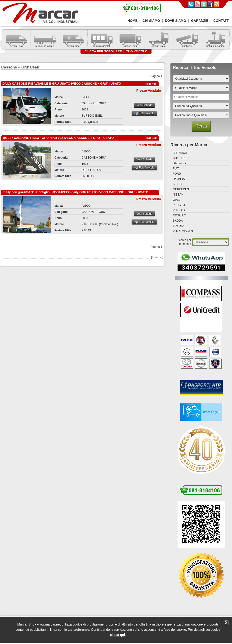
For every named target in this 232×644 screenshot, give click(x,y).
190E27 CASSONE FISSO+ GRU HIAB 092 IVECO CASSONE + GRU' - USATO (58, 138)
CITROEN (179, 158)
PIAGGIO (179, 210)
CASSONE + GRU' (94, 103)
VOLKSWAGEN (183, 231)
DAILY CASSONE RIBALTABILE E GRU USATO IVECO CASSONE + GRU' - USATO (62, 84)
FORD (177, 174)
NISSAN (178, 195)
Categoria (61, 103)
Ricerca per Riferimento (184, 242)
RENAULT (179, 215)
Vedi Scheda (144, 105)
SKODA (178, 221)
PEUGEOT (180, 205)
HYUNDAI (179, 179)
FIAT (176, 169)
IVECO (86, 97)
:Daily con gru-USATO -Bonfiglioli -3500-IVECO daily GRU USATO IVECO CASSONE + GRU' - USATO (75, 192)
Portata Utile (63, 122)
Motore (59, 116)
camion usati (130, 46)
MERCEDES (181, 189)
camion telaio (158, 46)
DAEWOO (179, 163)
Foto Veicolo (144, 114)
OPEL (177, 200)
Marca (59, 97)
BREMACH (180, 153)
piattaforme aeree (215, 46)
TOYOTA (178, 226)
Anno (58, 110)
